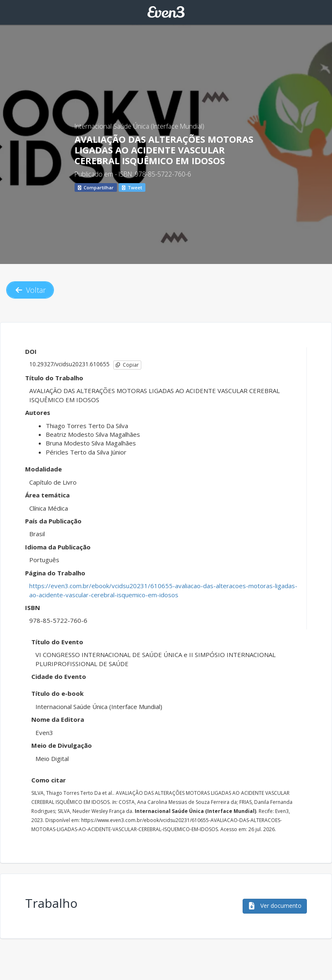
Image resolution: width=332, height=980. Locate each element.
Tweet (132, 187)
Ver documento (275, 906)
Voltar (30, 290)
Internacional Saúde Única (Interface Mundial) (139, 126)
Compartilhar (96, 187)
